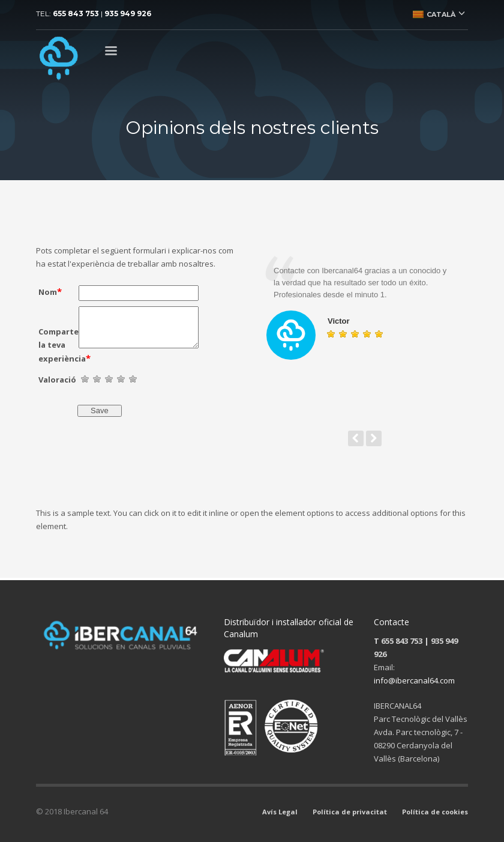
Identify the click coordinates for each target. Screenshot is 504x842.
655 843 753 (76, 14)
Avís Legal (280, 812)
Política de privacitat (350, 812)
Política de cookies (435, 812)
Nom (50, 291)
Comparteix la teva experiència (58, 345)
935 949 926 (128, 14)
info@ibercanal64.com (414, 680)
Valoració (57, 380)
